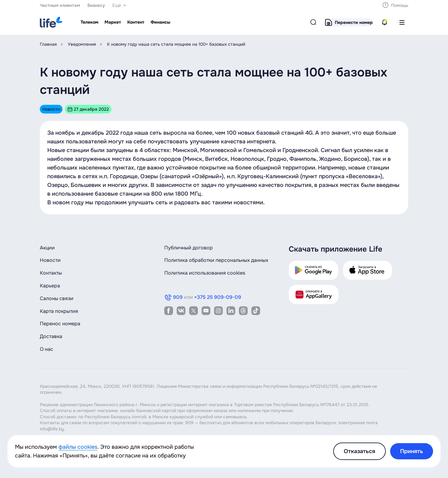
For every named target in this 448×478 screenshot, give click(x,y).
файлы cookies (78, 447)
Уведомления (82, 44)
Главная (48, 44)
